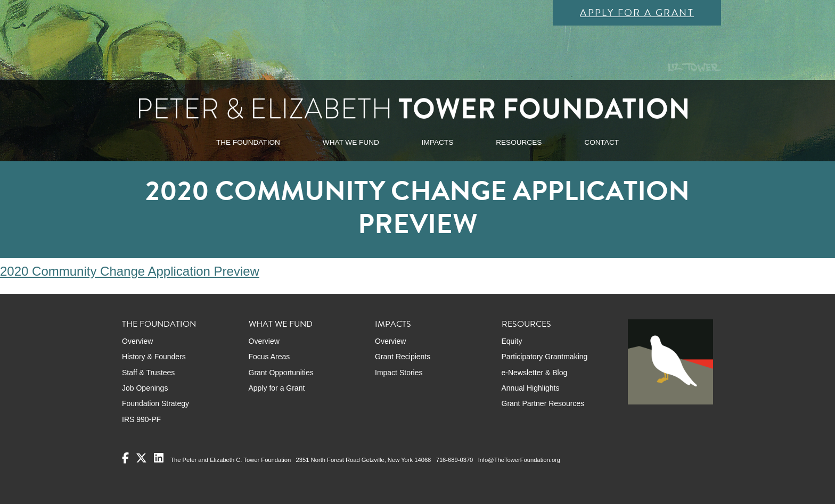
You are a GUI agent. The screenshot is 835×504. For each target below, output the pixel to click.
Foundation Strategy (155, 403)
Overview (137, 341)
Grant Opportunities (281, 373)
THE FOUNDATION (248, 142)
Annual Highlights (531, 388)
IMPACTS (437, 142)
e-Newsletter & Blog (535, 373)
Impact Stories (399, 373)
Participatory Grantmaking (545, 357)
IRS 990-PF (141, 419)
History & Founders (154, 357)
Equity (512, 341)
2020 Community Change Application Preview (130, 271)
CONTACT (601, 142)
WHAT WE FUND (351, 142)
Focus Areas (269, 357)
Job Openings (145, 388)
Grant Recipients (403, 357)
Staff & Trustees (148, 373)
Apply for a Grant (637, 13)
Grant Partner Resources (543, 403)
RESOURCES (519, 142)
